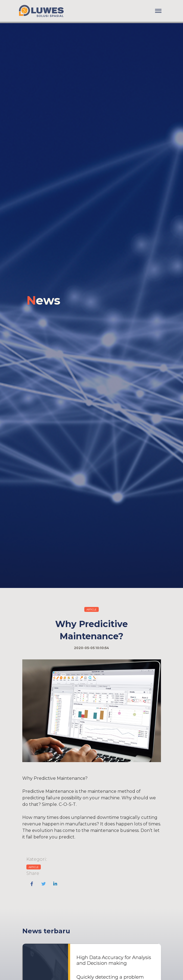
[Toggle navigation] (158, 11)
